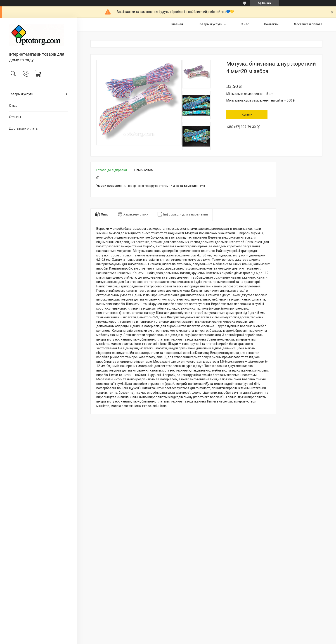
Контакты (271, 24)
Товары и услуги (21, 94)
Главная (177, 24)
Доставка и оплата (23, 128)
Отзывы (15, 117)
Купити (247, 114)
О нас (13, 106)
